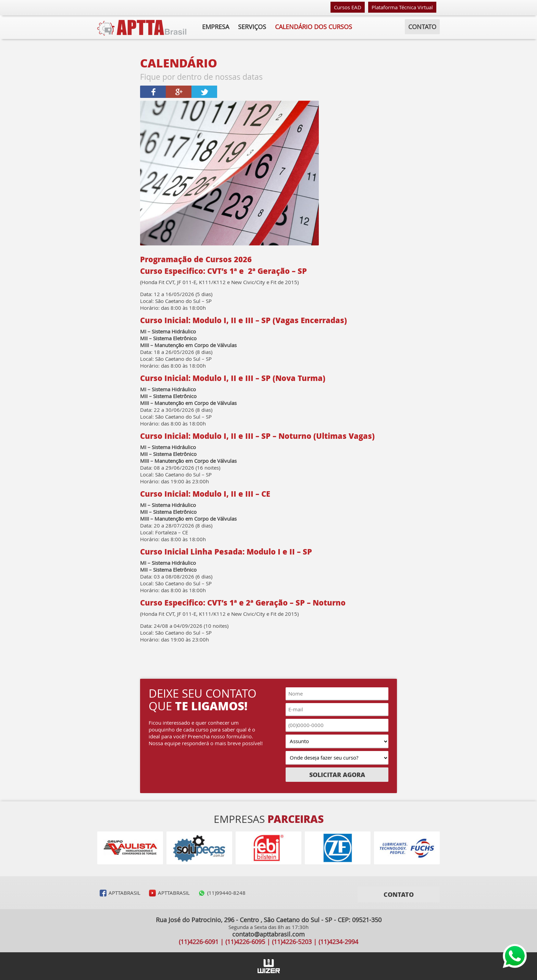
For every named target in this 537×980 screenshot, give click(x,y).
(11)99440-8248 (226, 893)
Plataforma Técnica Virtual (402, 7)
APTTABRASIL (124, 893)
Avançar (447, 848)
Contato (422, 27)
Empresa (216, 27)
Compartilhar (153, 92)
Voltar (90, 848)
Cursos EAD (348, 7)
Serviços (252, 27)
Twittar (204, 92)
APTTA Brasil (142, 28)
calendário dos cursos (314, 27)
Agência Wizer (269, 966)
